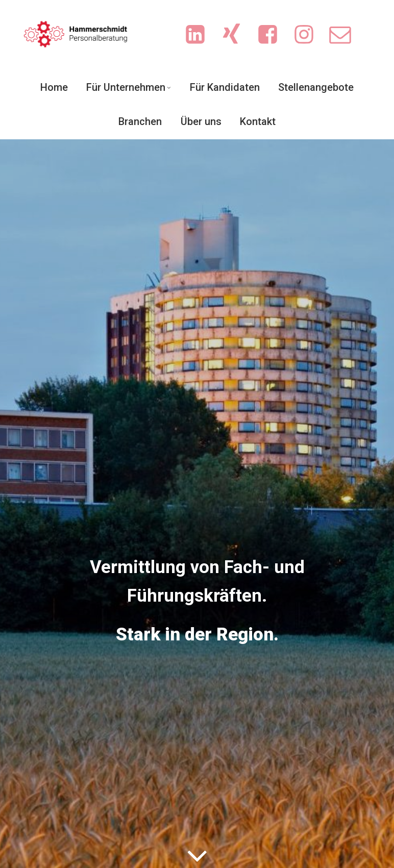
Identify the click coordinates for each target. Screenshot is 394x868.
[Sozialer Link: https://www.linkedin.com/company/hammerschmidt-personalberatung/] (200, 35)
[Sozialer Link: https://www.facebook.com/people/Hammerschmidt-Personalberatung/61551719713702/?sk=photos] (273, 35)
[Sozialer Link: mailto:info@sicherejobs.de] (345, 35)
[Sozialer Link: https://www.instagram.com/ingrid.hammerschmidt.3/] (309, 35)
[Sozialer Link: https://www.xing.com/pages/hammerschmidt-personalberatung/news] (237, 35)
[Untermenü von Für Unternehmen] (169, 87)
